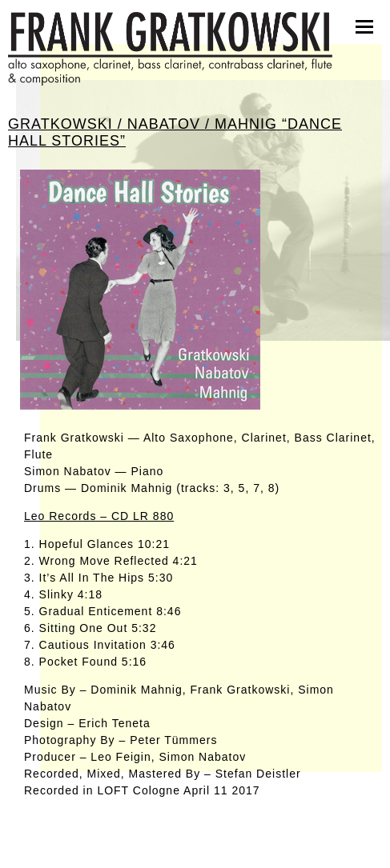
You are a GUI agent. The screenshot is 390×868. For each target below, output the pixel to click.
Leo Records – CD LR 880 (99, 516)
